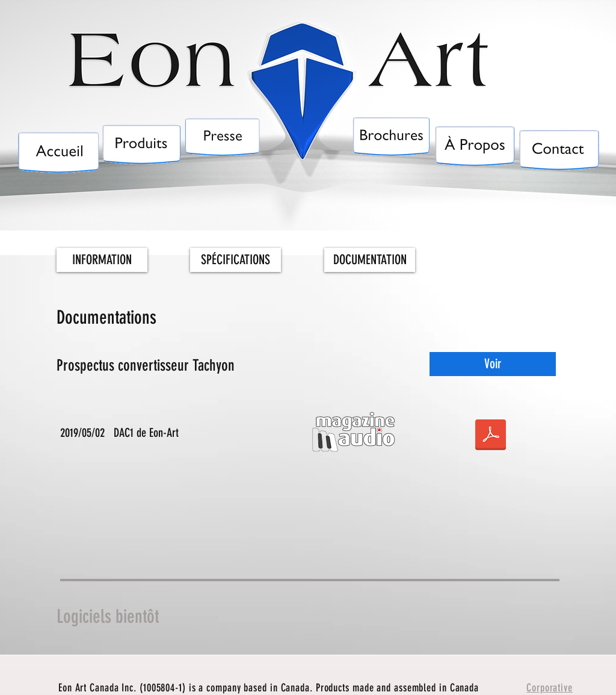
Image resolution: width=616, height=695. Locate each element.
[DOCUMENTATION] (370, 260)
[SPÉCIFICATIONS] (236, 260)
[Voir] (493, 364)
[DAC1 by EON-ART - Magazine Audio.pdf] (491, 436)
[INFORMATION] (102, 260)
